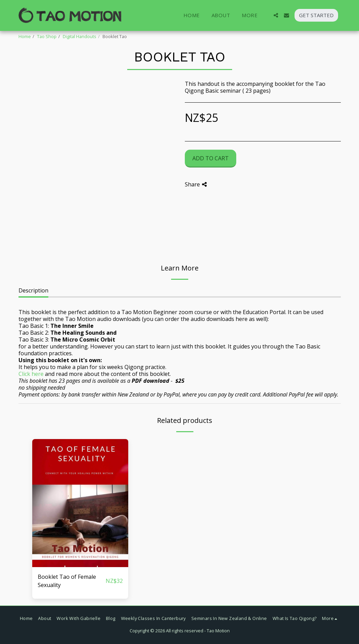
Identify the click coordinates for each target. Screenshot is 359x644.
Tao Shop (47, 36)
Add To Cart (211, 158)
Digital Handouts (80, 36)
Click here (31, 374)
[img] (80, 503)
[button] (276, 15)
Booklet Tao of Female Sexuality (67, 581)
